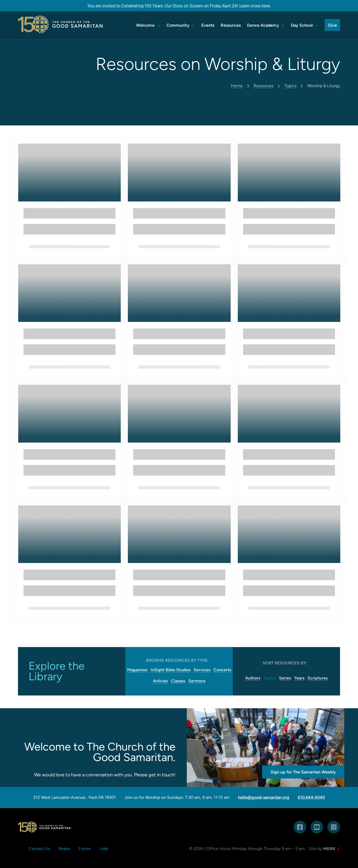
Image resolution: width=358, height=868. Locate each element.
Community (178, 25)
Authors (253, 678)
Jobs (104, 849)
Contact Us (39, 849)
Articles (160, 681)
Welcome (145, 25)
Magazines (137, 670)
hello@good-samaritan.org (264, 797)
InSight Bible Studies (171, 670)
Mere (328, 849)
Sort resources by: (285, 663)
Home (237, 86)
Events (208, 25)
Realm (64, 849)
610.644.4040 (311, 797)
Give (332, 25)
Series (285, 678)
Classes (178, 681)
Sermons (197, 681)
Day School (302, 25)
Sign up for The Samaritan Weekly (303, 772)
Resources (231, 25)
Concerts (222, 670)
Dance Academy (263, 25)
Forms (85, 849)
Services (202, 670)
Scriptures (318, 678)
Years (299, 678)
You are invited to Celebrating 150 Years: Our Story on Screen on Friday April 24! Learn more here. (179, 6)
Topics (290, 86)
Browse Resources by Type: (177, 660)
